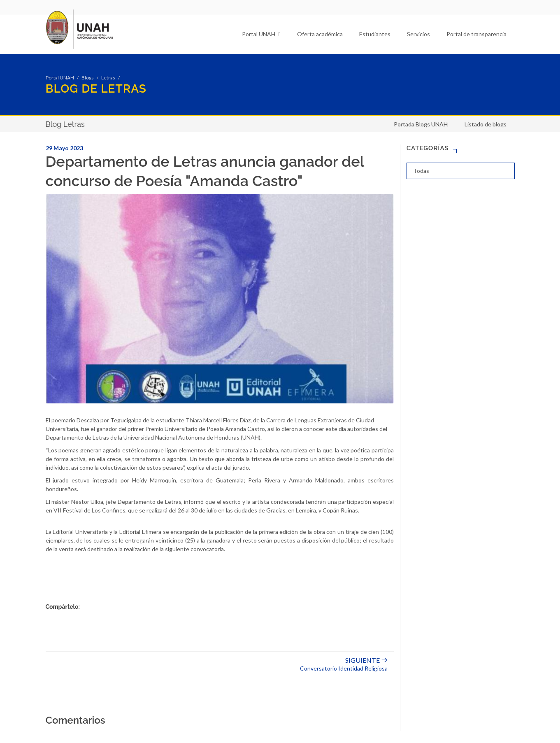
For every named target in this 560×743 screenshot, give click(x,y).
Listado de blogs (486, 124)
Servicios (418, 34)
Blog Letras (65, 124)
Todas (421, 171)
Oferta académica (320, 34)
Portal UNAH (261, 34)
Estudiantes (375, 34)
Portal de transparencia (476, 34)
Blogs (88, 78)
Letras (108, 78)
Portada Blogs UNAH (421, 124)
